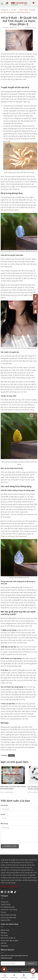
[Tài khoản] (36, 4)
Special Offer (6, 920)
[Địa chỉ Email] (19, 963)
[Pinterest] (9, 892)
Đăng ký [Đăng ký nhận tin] (31, 963)
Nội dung (4, 824)
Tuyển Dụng (5, 904)
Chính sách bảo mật (8, 918)
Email (3, 814)
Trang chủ (5, 902)
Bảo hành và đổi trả (8, 938)
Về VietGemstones (8, 907)
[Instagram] (5, 892)
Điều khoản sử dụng (8, 915)
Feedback (4, 946)
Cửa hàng (24, 976)
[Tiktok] (15, 892)
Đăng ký (4, 933)
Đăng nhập (5, 930)
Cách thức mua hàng (9, 910)
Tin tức (3, 912)
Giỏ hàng (4, 935)
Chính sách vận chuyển (9, 941)
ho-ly (11, 755)
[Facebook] (2, 892)
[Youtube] (12, 892)
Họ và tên (4, 805)
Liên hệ (3, 943)
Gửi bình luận (10, 846)
